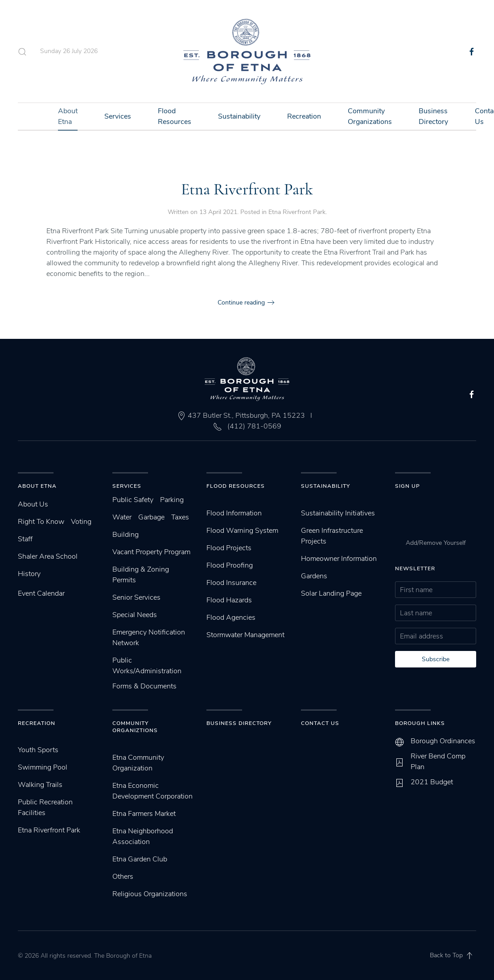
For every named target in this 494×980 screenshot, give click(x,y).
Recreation (304, 116)
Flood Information (234, 513)
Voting (81, 522)
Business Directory (433, 116)
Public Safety (133, 500)
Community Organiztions (135, 727)
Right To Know (41, 522)
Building (126, 535)
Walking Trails (40, 785)
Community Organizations (370, 116)
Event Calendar (41, 593)
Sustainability (239, 116)
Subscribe (436, 659)
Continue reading (241, 303)
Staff (25, 539)
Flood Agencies (231, 618)
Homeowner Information (339, 559)
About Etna (68, 116)
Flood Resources (175, 116)
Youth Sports (38, 750)
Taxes (180, 517)
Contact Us (320, 723)
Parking (172, 500)
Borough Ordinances (443, 741)
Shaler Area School (48, 556)
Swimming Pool (43, 767)
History (29, 574)
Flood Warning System (242, 531)
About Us (33, 504)
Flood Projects (229, 548)
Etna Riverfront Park (247, 189)
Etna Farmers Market (144, 814)
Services (118, 116)
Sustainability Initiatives (338, 513)
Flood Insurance (231, 583)
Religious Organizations (150, 894)
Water (122, 517)
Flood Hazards (229, 600)
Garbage (151, 517)
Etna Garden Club (140, 859)
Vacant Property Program (151, 552)
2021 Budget (432, 782)
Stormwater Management (245, 635)
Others (123, 877)
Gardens (314, 576)
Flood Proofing (230, 565)
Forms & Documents (144, 686)
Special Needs (135, 615)
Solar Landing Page (331, 593)
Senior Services (136, 597)
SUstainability (325, 486)
